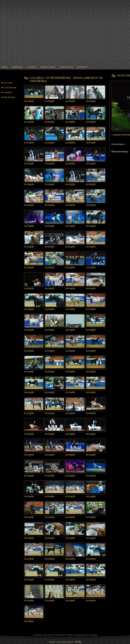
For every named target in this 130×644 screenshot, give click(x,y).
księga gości (48, 67)
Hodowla (37, 635)
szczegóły (29, 101)
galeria (32, 67)
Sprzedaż (48, 635)
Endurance (60, 635)
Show (70, 635)
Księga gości (81, 635)
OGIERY (8, 93)
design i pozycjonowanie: (65, 642)
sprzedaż (17, 67)
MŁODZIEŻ (9, 97)
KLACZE (8, 83)
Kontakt (93, 635)
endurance (66, 67)
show (4, 67)
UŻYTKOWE (10, 88)
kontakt (82, 67)
